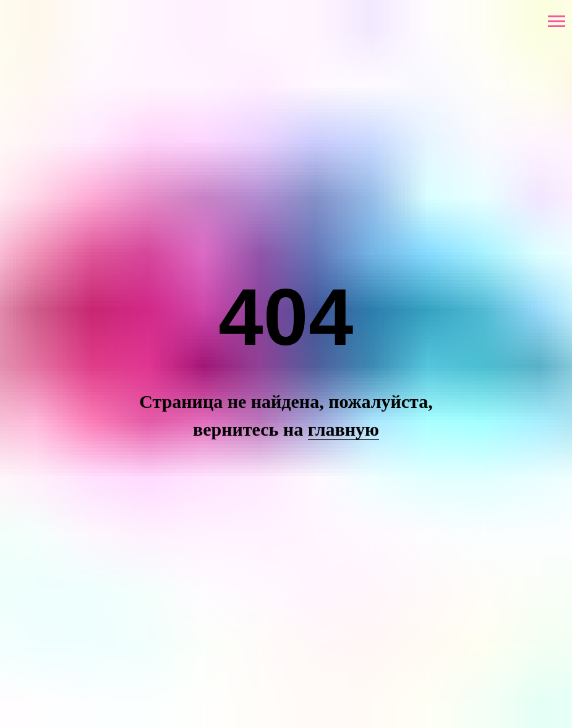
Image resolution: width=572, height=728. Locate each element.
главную (344, 429)
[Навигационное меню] (557, 22)
